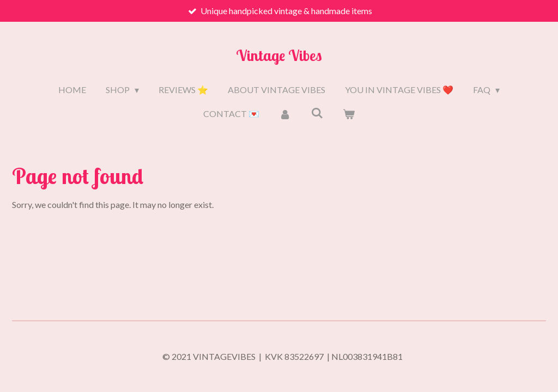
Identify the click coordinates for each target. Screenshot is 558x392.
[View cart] (349, 114)
